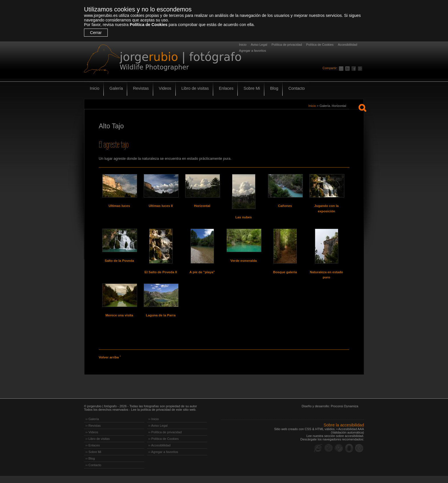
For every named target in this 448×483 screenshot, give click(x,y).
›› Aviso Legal (158, 433)
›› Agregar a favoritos (163, 459)
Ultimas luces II (161, 206)
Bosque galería (285, 274)
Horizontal (202, 206)
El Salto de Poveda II (161, 274)
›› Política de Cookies (163, 446)
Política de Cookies (149, 25)
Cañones (285, 206)
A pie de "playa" (202, 274)
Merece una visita (119, 320)
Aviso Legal (259, 45)
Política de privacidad (287, 45)
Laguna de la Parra (161, 320)
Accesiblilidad (347, 45)
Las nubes (244, 217)
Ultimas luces (119, 206)
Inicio (243, 45)
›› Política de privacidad (165, 439)
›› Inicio (154, 426)
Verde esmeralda (244, 263)
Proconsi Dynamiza (345, 413)
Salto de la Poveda (119, 263)
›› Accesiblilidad (159, 452)
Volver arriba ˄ (110, 365)
